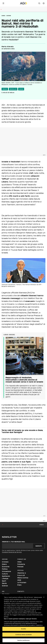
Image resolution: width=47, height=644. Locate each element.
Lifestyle (5, 579)
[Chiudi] (44, 597)
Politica (5, 569)
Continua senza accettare (23, 635)
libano (21, 89)
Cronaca (5, 562)
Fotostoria (21, 564)
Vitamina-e (22, 573)
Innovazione (6, 571)
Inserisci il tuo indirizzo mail (14, 542)
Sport (4, 581)
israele (5, 89)
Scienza (5, 586)
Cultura (5, 574)
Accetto (24, 629)
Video (19, 562)
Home (3, 16)
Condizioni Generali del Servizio (12, 552)
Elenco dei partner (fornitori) (13, 624)
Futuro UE (21, 575)
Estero (9, 16)
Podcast (20, 567)
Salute (4, 583)
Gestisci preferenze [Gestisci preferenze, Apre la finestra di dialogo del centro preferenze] (23, 640)
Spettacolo (6, 576)
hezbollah (13, 89)
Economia (6, 567)
